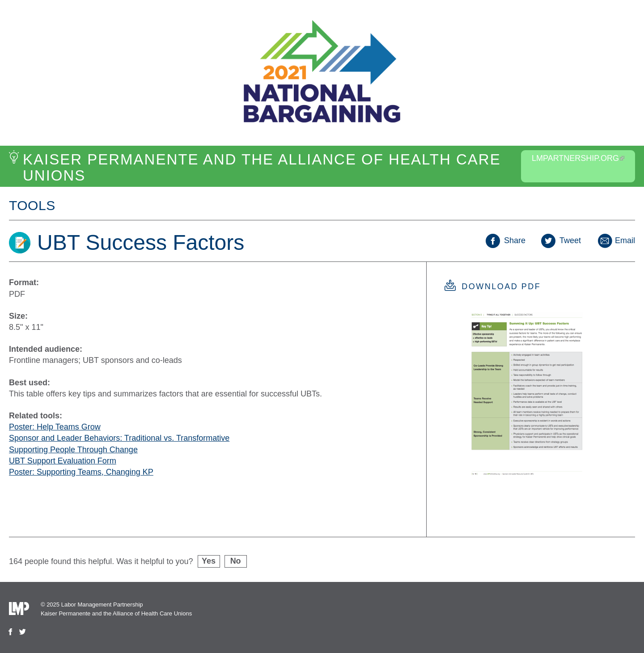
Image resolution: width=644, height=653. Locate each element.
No (236, 561)
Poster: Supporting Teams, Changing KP (81, 472)
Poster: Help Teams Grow (55, 427)
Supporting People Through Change (73, 450)
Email (616, 240)
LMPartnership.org (578, 158)
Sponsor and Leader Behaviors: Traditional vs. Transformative (119, 438)
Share (506, 240)
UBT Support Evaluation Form (63, 461)
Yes (209, 561)
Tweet (561, 240)
